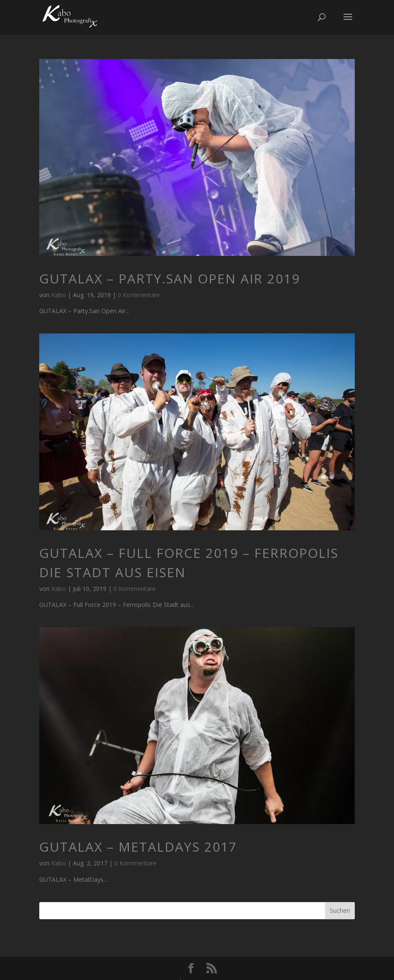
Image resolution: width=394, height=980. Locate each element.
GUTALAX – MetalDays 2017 (138, 847)
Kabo (59, 295)
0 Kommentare (139, 295)
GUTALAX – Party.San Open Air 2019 (170, 278)
